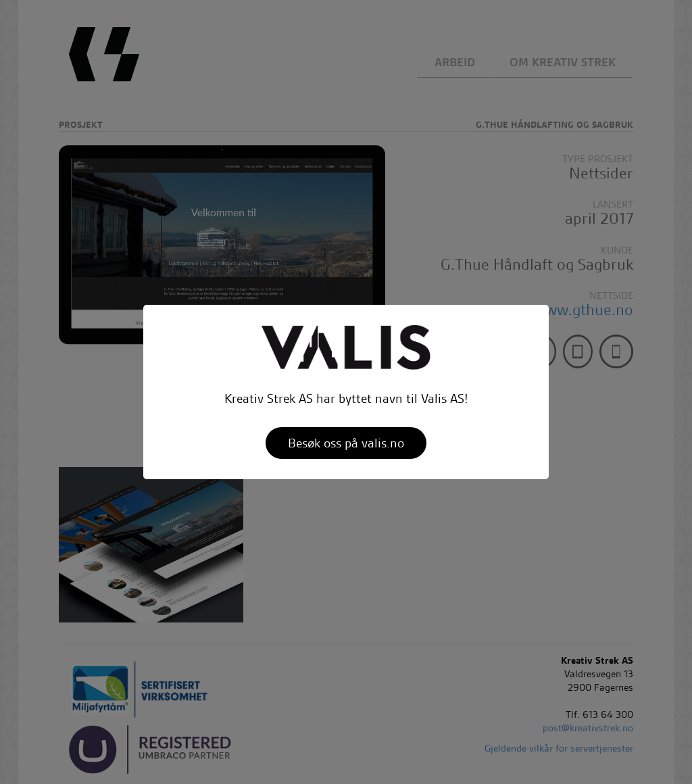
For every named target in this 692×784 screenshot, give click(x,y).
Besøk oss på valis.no (346, 443)
